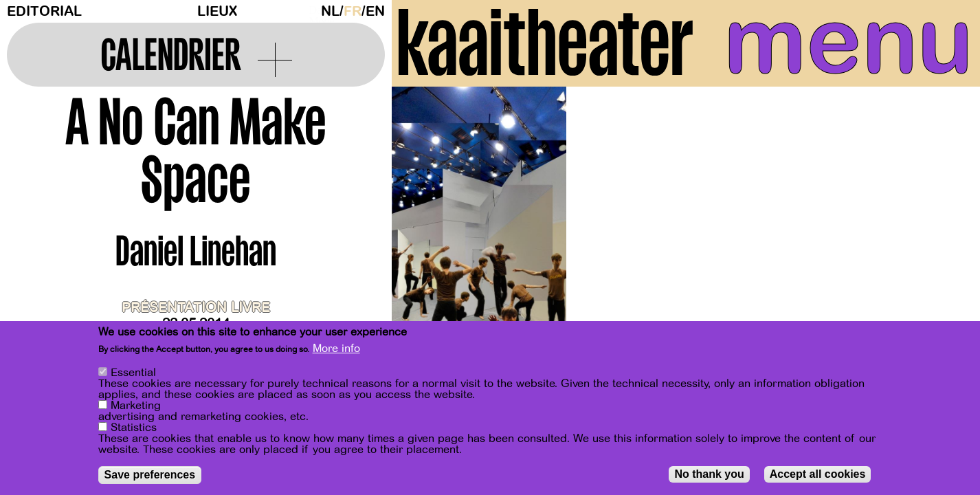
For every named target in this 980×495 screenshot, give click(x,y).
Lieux (217, 11)
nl (330, 11)
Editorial (44, 11)
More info (336, 349)
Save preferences (150, 475)
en (375, 11)
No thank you (709, 474)
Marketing (136, 406)
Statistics (134, 428)
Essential (133, 373)
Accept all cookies (818, 474)
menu (848, 41)
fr (353, 11)
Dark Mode (311, 11)
